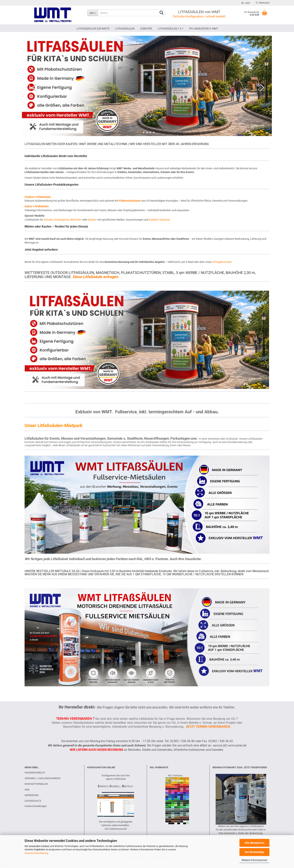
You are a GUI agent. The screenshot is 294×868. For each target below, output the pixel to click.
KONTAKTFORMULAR (36, 784)
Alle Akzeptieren (255, 843)
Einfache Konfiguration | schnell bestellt (199, 16)
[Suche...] (93, 13)
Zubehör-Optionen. (160, 220)
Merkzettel (263, 3)
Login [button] (246, 3)
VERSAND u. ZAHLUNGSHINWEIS (43, 778)
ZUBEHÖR (146, 29)
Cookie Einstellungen (36, 806)
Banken (92, 220)
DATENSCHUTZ (33, 801)
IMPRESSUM (31, 795)
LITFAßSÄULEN (125, 29)
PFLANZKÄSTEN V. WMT (204, 29)
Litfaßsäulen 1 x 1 (171, 29)
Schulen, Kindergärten (56, 220)
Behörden (76, 220)
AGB (27, 790)
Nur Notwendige (255, 852)
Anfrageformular (222, 262)
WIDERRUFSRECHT (35, 773)
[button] (33, 87)
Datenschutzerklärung (36, 853)
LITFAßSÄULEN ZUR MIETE (93, 29)
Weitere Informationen (254, 860)
